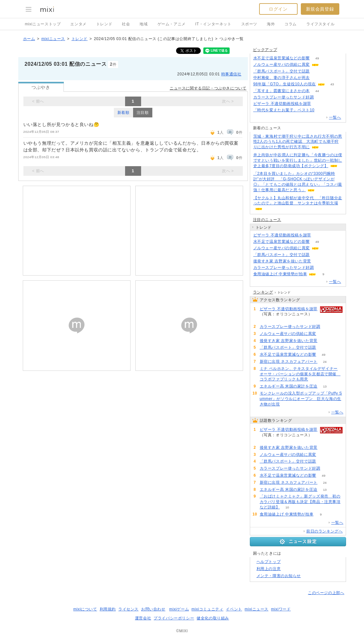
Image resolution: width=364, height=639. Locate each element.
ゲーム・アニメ (172, 24)
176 (317, 78)
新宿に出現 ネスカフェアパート (289, 362)
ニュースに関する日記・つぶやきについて (208, 88)
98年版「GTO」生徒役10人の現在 (285, 84)
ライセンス (128, 609)
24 (325, 362)
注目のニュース (267, 220)
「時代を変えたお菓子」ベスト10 (284, 110)
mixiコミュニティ (207, 609)
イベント (234, 609)
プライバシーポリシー (174, 618)
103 (326, 65)
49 (317, 58)
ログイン (278, 9)
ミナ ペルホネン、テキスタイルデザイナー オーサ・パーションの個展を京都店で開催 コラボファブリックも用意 (300, 374)
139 (319, 104)
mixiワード (281, 609)
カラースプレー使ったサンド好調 (284, 97)
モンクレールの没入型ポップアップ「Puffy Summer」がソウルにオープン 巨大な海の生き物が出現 (301, 399)
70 (321, 268)
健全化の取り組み (213, 618)
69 (321, 97)
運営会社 (143, 618)
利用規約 (108, 609)
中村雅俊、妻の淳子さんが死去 (282, 78)
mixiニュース (53, 39)
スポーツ (249, 24)
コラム (291, 24)
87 (317, 71)
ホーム (29, 39)
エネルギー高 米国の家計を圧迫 (289, 386)
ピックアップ (265, 50)
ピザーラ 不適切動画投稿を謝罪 (282, 104)
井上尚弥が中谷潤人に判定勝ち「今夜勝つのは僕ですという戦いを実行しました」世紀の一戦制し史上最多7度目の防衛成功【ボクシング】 (298, 160)
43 (332, 84)
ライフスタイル (320, 24)
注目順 (143, 113)
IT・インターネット (213, 24)
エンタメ (78, 24)
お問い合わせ (153, 609)
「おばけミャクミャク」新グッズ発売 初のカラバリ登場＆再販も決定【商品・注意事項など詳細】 (300, 502)
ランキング (263, 292)
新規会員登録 (320, 9)
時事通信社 (231, 74)
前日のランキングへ (324, 531)
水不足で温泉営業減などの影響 (282, 58)
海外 (271, 24)
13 (325, 386)
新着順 (123, 113)
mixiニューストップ (43, 24)
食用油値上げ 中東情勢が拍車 (280, 274)
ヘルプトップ (269, 562)
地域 (144, 24)
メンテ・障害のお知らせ (279, 576)
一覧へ (335, 117)
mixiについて (85, 609)
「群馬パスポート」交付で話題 (282, 71)
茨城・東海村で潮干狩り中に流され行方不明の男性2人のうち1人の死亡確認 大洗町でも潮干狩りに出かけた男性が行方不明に (298, 142)
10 (287, 507)
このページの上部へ (326, 593)
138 (322, 110)
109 (319, 261)
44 (317, 91)
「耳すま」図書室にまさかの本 (282, 91)
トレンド (104, 24)
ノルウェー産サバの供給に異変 (282, 64)
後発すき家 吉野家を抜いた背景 (282, 261)
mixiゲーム (179, 609)
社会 (126, 24)
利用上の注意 (269, 569)
